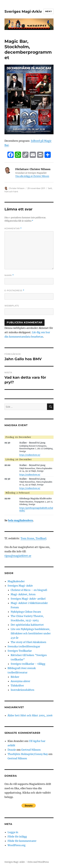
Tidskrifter (17, 685)
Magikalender (16, 581)
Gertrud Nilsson (31, 750)
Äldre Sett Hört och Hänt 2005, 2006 (30, 715)
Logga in (13, 832)
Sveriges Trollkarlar (20, 651)
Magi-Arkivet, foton (23, 594)
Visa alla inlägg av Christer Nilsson (32, 176)
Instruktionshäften (23, 690)
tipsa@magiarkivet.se (18, 556)
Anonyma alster (20, 681)
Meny (48, 11)
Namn (9, 275)
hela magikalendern (20, 520)
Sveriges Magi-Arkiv (23, 11)
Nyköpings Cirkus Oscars (26, 612)
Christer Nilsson (17, 188)
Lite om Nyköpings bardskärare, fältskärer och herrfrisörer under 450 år (31, 633)
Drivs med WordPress (38, 862)
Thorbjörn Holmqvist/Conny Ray (28, 754)
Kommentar (13, 228)
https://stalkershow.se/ (30, 455)
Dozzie (12, 750)
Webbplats (12, 306)
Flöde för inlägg (17, 837)
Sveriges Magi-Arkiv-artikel (28, 599)
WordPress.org (17, 845)
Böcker (15, 677)
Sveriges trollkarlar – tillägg (28, 664)
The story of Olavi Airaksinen (28, 642)
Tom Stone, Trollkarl (33, 538)
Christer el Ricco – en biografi (29, 590)
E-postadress (14, 290)
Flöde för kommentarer (22, 841)
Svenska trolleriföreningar (24, 646)
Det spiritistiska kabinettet (27, 625)
